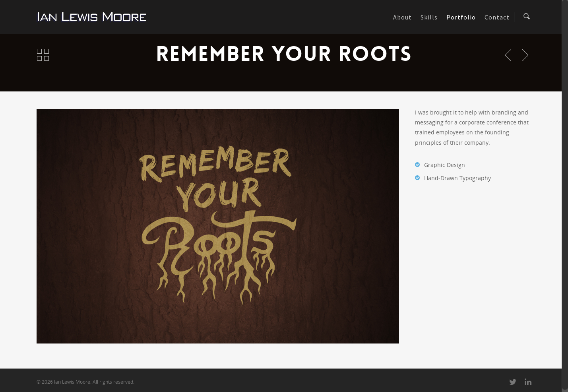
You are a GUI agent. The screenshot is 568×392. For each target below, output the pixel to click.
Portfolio (461, 17)
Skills (429, 17)
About (402, 17)
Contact (497, 17)
